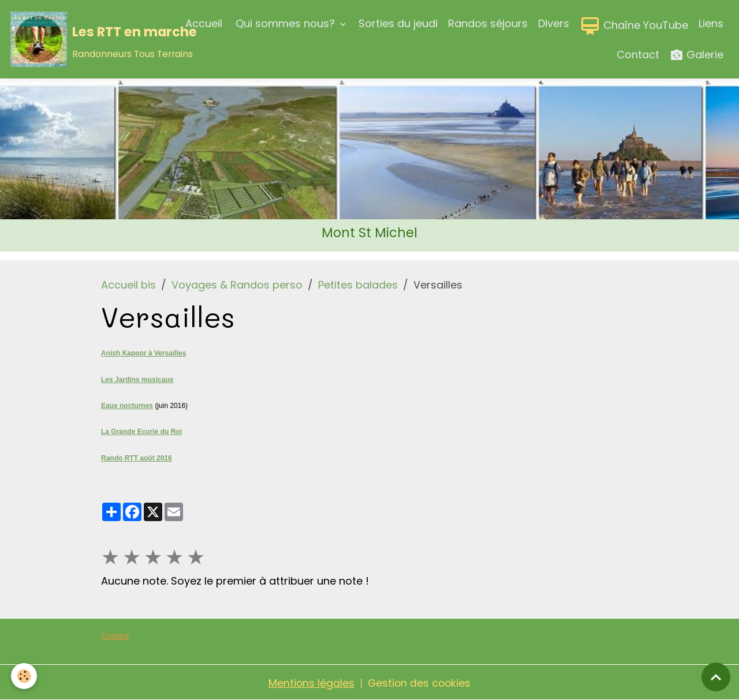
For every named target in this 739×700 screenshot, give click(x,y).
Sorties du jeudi (398, 23)
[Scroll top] (716, 677)
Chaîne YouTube (634, 26)
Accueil (204, 23)
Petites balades (358, 285)
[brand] (88, 39)
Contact (638, 55)
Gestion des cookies (420, 682)
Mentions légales (311, 682)
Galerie (697, 55)
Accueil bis (128, 285)
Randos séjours (488, 23)
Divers (554, 23)
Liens (711, 23)
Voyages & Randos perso (237, 285)
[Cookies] (25, 676)
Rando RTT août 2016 (137, 457)
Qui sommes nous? (285, 23)
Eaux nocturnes (127, 405)
